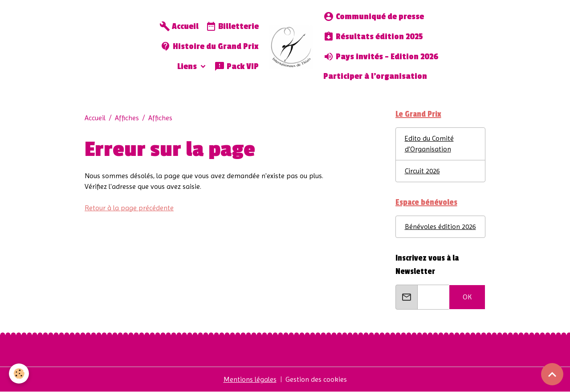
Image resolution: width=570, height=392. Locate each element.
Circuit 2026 (422, 171)
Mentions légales (250, 379)
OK (467, 297)
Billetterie (232, 26)
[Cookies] (19, 374)
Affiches (127, 118)
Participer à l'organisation (375, 76)
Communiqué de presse (374, 16)
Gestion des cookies (316, 379)
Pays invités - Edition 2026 (381, 57)
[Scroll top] (552, 374)
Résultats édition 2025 (373, 37)
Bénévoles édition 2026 (440, 227)
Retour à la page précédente (129, 208)
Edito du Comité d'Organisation (429, 144)
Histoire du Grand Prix (210, 46)
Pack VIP (236, 66)
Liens (188, 67)
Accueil (179, 26)
